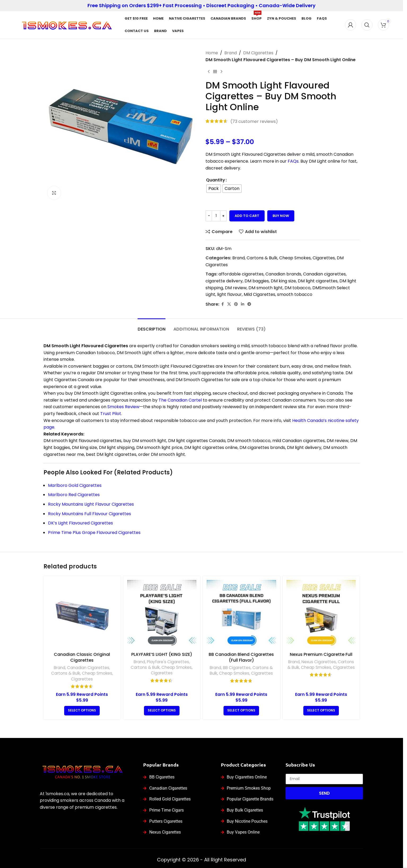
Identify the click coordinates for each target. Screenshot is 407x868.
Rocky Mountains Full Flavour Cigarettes (89, 514)
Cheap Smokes (295, 258)
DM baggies (257, 281)
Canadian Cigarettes (88, 668)
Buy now (281, 216)
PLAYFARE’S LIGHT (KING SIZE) (162, 654)
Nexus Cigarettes (319, 662)
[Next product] (221, 72)
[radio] (214, 189)
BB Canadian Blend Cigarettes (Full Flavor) (241, 657)
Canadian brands (283, 274)
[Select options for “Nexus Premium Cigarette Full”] (321, 711)
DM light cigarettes (318, 281)
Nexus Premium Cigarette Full (321, 654)
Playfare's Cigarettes (168, 662)
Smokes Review (123, 407)
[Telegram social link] (249, 304)
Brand (231, 53)
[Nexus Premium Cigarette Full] (321, 615)
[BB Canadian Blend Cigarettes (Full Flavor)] (241, 615)
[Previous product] (209, 72)
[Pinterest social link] (236, 304)
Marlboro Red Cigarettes (74, 495)
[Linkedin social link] (243, 304)
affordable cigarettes (241, 274)
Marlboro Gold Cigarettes (75, 485)
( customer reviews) (254, 121)
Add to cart (247, 216)
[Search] (367, 25)
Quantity (216, 180)
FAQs (293, 161)
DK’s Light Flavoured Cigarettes (80, 523)
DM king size (283, 281)
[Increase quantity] (223, 216)
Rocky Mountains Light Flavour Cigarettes (91, 504)
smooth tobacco (295, 294)
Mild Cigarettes (259, 294)
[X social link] (229, 304)
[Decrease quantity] (209, 216)
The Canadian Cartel (180, 400)
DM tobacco (297, 288)
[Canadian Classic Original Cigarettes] (82, 615)
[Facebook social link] (222, 304)
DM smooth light (266, 288)
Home (212, 53)
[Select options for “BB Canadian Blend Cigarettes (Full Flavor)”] (241, 711)
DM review (236, 288)
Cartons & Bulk (262, 258)
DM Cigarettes (258, 53)
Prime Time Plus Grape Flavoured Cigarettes (94, 533)
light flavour (229, 294)
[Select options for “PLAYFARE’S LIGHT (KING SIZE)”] (162, 711)
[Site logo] (67, 25)
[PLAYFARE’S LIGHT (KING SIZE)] (162, 615)
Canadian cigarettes (324, 274)
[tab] (152, 326)
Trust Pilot (111, 414)
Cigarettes (324, 258)
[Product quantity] (216, 216)
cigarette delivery (224, 281)
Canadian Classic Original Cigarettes (82, 657)
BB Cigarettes (237, 668)
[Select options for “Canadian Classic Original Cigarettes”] (82, 711)
